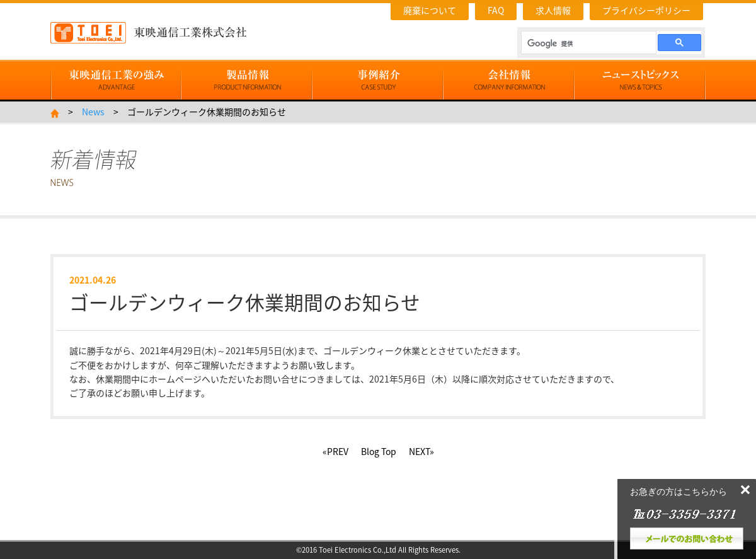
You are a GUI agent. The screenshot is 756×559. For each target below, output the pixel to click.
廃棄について (430, 10)
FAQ (496, 10)
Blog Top (379, 451)
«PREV (335, 451)
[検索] (587, 43)
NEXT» (421, 451)
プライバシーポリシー (646, 10)
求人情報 (553, 10)
